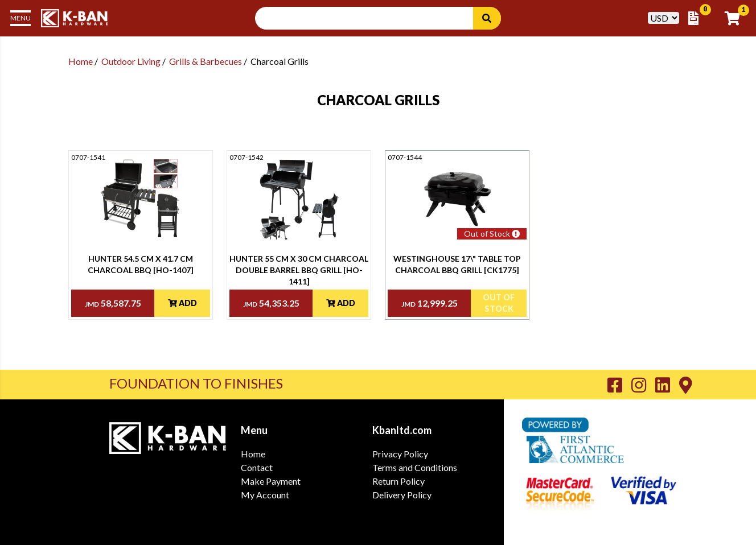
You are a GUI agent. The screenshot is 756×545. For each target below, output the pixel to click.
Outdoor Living (131, 61)
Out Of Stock (499, 303)
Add (182, 303)
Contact (257, 467)
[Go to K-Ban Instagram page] (643, 385)
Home (81, 61)
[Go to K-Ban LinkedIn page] (667, 385)
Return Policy (398, 481)
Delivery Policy (402, 495)
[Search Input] (371, 18)
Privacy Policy (400, 454)
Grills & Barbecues (206, 61)
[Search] (487, 18)
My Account (265, 495)
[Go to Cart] (736, 18)
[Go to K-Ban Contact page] (686, 385)
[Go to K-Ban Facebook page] (619, 385)
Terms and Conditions (415, 467)
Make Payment (271, 481)
